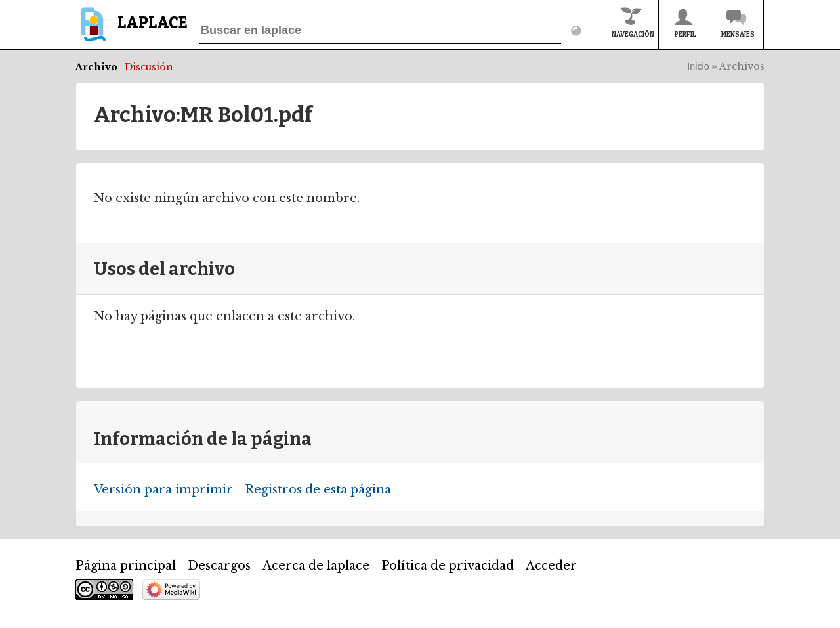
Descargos (219, 566)
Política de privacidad (448, 566)
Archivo (96, 67)
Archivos (742, 66)
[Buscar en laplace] (380, 31)
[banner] (132, 31)
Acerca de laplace (316, 566)
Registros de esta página (318, 490)
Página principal (126, 566)
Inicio (698, 66)
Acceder (551, 566)
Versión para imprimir (163, 490)
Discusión (149, 67)
